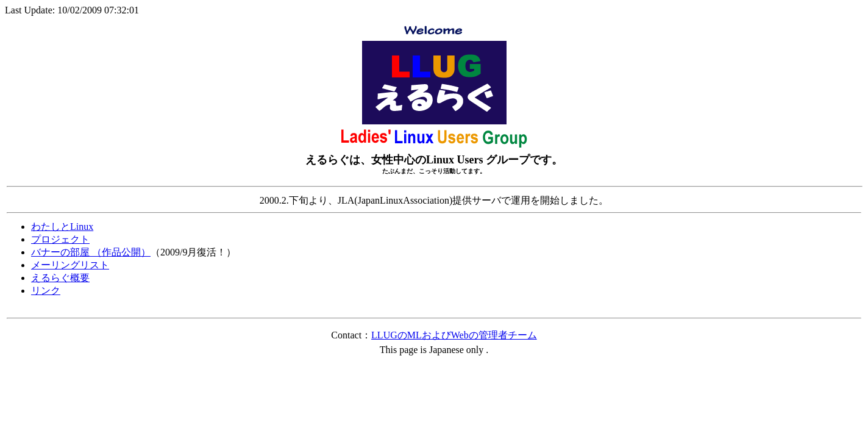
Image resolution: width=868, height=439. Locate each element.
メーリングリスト (70, 265)
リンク (46, 291)
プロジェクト (60, 239)
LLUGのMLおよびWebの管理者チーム (454, 335)
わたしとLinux (62, 227)
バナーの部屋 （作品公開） (91, 252)
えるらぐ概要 (60, 278)
